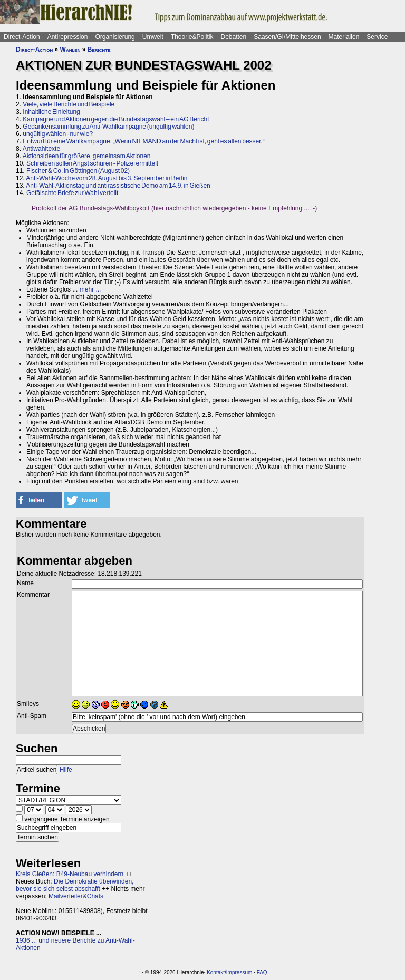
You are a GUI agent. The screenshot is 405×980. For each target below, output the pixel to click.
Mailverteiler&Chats (76, 896)
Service (377, 37)
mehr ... (90, 289)
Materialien (344, 37)
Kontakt (216, 972)
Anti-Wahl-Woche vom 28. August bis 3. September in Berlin (107, 178)
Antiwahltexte (41, 149)
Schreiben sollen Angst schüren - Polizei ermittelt (92, 163)
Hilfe (66, 770)
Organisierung (115, 37)
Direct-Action (22, 37)
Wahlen (70, 50)
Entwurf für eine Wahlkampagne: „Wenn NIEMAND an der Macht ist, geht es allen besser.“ (144, 141)
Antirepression (68, 37)
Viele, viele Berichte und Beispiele (69, 104)
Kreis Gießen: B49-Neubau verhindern (70, 874)
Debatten (234, 37)
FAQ (262, 972)
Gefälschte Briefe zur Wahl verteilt (72, 193)
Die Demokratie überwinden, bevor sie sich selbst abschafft (75, 885)
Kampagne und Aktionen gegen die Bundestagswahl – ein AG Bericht (116, 119)
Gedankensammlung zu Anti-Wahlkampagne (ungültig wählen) (108, 127)
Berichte (99, 50)
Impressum (239, 972)
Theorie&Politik (192, 37)
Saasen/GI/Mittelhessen (287, 37)
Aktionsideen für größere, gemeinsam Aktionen (87, 156)
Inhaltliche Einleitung (51, 112)
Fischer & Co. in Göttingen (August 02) (78, 171)
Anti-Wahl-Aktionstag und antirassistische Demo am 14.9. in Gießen (118, 186)
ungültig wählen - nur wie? (58, 134)
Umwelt (153, 37)
